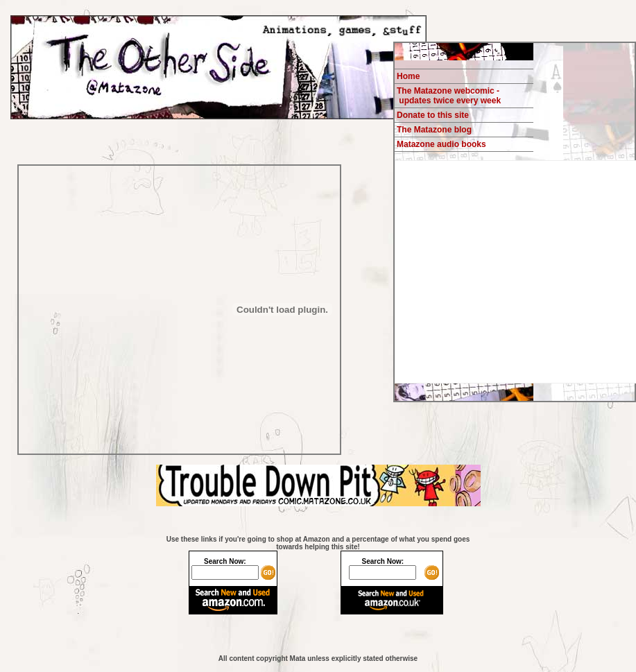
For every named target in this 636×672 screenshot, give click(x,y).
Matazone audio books (441, 144)
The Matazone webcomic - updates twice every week (449, 96)
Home (408, 76)
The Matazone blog (434, 130)
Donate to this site (433, 115)
